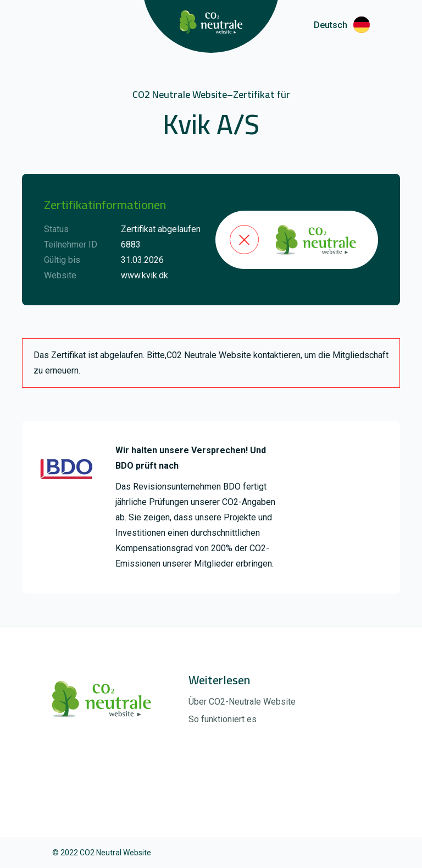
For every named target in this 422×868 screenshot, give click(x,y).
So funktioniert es (223, 719)
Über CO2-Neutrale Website (242, 702)
